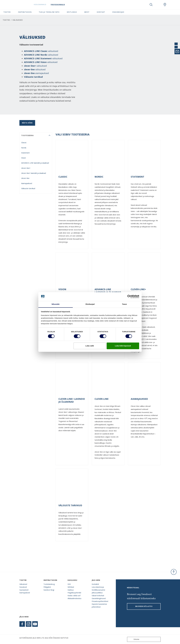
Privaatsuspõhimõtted (100, 601)
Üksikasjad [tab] (90, 304)
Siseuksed (23, 587)
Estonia (134, 639)
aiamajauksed (36, 73)
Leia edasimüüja (98, 587)
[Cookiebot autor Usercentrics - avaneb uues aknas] (129, 297)
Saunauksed (24, 590)
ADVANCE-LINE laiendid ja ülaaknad (35, 163)
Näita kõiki (27, 123)
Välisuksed (23, 584)
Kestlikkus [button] (72, 12)
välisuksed (41, 51)
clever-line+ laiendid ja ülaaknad (34, 173)
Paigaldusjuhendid (74, 593)
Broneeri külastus (144, 606)
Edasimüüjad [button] (118, 12)
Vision (24, 158)
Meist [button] (87, 12)
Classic (24, 142)
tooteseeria (27, 135)
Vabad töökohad (98, 596)
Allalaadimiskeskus (75, 598)
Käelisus (71, 590)
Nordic (24, 148)
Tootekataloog (49, 584)
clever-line (25, 178)
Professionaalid (58, 5)
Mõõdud (71, 587)
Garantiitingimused (99, 598)
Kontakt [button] (101, 12)
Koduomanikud (41, 5)
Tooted (6, 20)
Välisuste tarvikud (33, 77)
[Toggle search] (151, 5)
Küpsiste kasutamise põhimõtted (99, 605)
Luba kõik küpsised (123, 346)
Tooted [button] (7, 12)
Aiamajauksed (27, 183)
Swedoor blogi (49, 590)
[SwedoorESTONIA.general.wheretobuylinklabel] (165, 5)
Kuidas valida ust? (74, 596)
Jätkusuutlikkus (97, 593)
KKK (69, 584)
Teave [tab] (124, 304)
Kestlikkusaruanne (98, 590)
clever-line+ (26, 168)
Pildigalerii (47, 587)
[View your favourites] (158, 5)
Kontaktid (95, 584)
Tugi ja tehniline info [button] (49, 12)
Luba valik (90, 346)
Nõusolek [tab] (56, 304)
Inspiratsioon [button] (25, 12)
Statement (25, 153)
